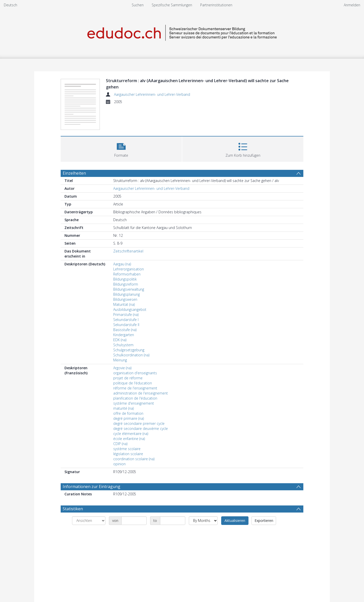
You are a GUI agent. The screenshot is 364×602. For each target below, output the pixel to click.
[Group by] (89, 521)
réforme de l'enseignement (135, 388)
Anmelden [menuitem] (352, 5)
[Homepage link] (182, 32)
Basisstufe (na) (125, 330)
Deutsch (10, 5)
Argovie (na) (122, 368)
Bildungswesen (125, 299)
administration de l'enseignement (141, 393)
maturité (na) (123, 408)
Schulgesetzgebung (129, 350)
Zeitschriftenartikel (128, 251)
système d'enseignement (134, 403)
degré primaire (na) (129, 418)
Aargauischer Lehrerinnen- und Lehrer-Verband (152, 94)
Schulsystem (123, 345)
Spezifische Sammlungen (172, 5)
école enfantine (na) (129, 439)
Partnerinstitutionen (216, 5)
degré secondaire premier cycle (139, 423)
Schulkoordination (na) (131, 355)
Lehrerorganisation (129, 269)
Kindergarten (124, 335)
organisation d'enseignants (135, 373)
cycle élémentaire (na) (131, 434)
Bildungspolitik (125, 279)
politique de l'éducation (133, 383)
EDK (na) (120, 340)
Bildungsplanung (127, 294)
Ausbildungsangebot (130, 309)
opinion (119, 464)
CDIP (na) (120, 444)
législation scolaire (128, 454)
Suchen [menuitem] (138, 5)
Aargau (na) (122, 264)
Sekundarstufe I (126, 320)
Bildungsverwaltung (129, 289)
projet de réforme (128, 378)
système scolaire (127, 449)
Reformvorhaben (127, 274)
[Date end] (173, 521)
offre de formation (128, 413)
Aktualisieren (235, 520)
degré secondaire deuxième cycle (141, 429)
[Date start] (134, 521)
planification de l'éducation (135, 398)
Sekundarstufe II (126, 325)
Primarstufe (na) (126, 315)
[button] (121, 148)
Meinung (120, 360)
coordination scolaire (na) (134, 459)
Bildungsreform (126, 284)
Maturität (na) (124, 304)
